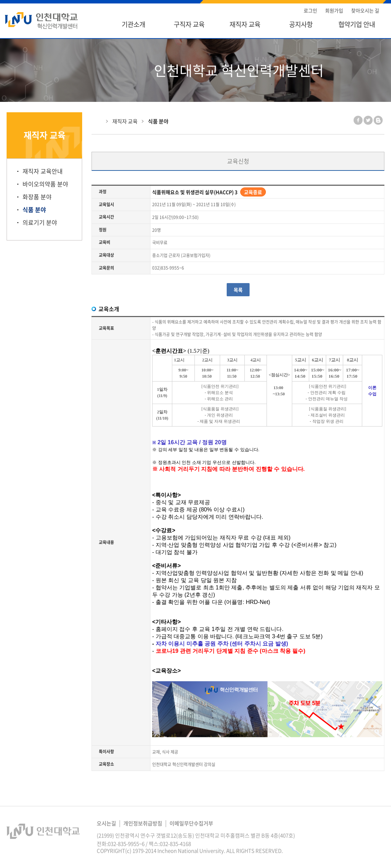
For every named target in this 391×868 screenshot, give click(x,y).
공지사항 (301, 24)
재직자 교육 (245, 24)
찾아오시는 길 (365, 10)
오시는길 (106, 823)
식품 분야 (34, 210)
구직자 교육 (189, 24)
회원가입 (334, 10)
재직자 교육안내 (43, 171)
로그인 (310, 10)
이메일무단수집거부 (191, 823)
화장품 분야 (37, 197)
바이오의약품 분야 (45, 184)
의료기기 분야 (40, 222)
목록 (238, 290)
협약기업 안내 (357, 24)
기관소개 (133, 24)
